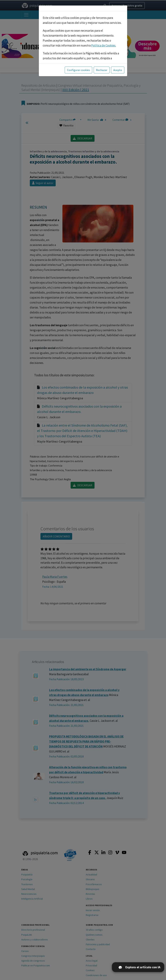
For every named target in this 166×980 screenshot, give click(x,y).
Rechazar (102, 70)
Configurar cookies (78, 70)
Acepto (118, 70)
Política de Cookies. (104, 45)
